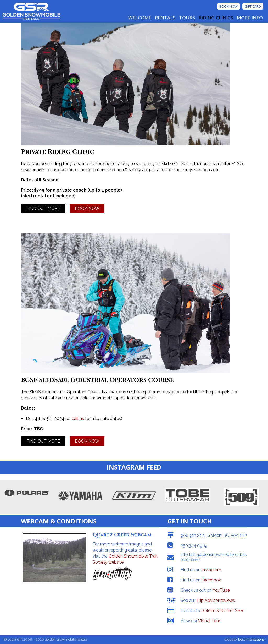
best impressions (251, 639)
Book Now (228, 6)
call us (78, 419)
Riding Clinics (216, 18)
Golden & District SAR (222, 611)
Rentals (165, 18)
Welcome (140, 18)
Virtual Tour (209, 621)
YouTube (221, 590)
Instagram (211, 570)
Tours (187, 18)
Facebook (211, 580)
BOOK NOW (87, 208)
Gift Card (253, 6)
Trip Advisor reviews (216, 600)
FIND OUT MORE (43, 208)
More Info (250, 18)
